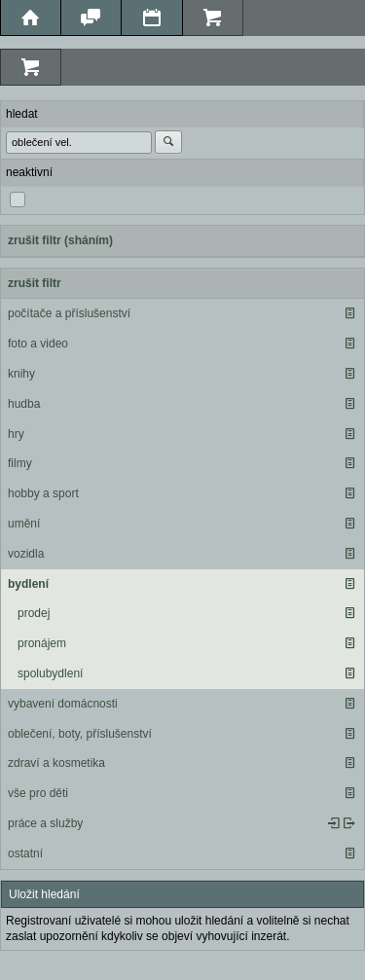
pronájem (42, 643)
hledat (22, 114)
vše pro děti (38, 793)
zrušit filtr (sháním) (60, 240)
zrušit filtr (35, 283)
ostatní (25, 853)
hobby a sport (43, 493)
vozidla (26, 554)
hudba (24, 404)
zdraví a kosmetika (56, 763)
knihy (21, 374)
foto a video (38, 344)
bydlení (28, 584)
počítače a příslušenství (69, 313)
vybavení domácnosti (63, 704)
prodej (34, 613)
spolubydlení (50, 673)
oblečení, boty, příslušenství (80, 734)
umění (24, 524)
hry (16, 434)
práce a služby (45, 823)
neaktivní (29, 172)
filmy (20, 463)
